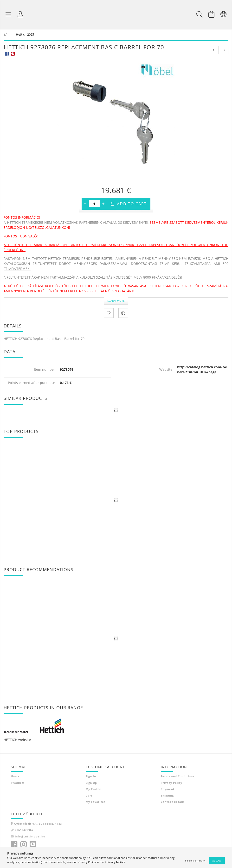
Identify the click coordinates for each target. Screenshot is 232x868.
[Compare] (123, 313)
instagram (23, 845)
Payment (168, 789)
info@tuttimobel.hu (30, 837)
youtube (33, 845)
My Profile (93, 789)
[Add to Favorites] (109, 313)
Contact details (173, 802)
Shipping (167, 796)
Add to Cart (132, 204)
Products (18, 783)
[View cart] (212, 14)
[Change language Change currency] (224, 14)
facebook (14, 845)
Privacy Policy (171, 783)
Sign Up (91, 783)
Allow (217, 861)
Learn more (116, 301)
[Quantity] (94, 204)
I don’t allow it (195, 861)
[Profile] (20, 14)
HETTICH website (17, 740)
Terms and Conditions (177, 777)
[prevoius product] (214, 51)
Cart (89, 796)
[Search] (200, 14)
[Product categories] (8, 14)
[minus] (85, 204)
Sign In (91, 777)
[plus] (103, 204)
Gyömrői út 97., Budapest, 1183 (38, 824)
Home (15, 777)
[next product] (224, 51)
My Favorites (96, 802)
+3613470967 (24, 830)
